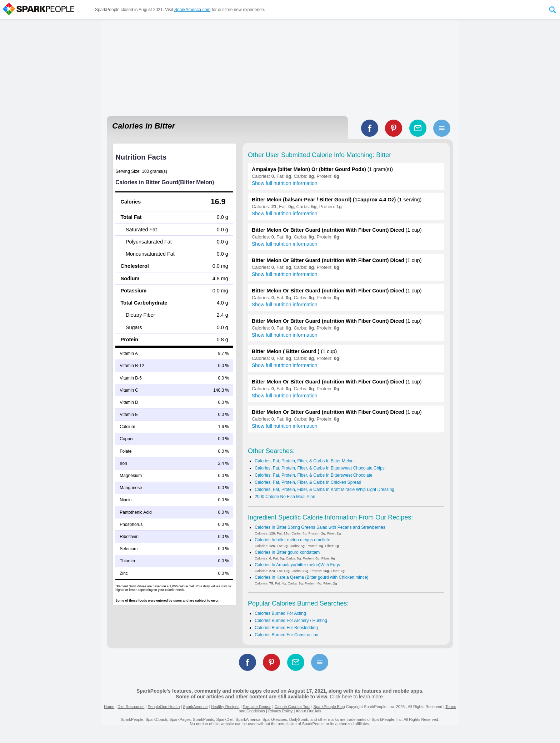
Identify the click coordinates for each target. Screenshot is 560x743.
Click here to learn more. (357, 697)
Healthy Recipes (225, 707)
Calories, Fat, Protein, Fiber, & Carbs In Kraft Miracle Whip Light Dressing (324, 490)
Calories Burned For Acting (280, 613)
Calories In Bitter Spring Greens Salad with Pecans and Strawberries (320, 527)
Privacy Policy (280, 711)
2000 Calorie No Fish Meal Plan (285, 497)
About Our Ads (309, 711)
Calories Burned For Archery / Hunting (291, 621)
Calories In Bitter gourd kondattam (287, 552)
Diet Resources (131, 707)
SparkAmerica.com (192, 10)
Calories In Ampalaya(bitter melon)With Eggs (297, 565)
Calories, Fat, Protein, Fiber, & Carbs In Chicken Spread (308, 482)
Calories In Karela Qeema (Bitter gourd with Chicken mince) (311, 577)
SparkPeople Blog (329, 707)
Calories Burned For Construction (286, 635)
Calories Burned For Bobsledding (286, 628)
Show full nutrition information (285, 183)
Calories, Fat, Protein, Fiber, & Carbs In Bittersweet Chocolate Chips (320, 468)
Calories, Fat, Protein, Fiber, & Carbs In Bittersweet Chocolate (313, 475)
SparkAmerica (195, 707)
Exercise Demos (257, 707)
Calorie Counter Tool (292, 707)
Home (109, 707)
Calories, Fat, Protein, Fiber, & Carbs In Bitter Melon (304, 461)
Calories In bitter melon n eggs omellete (292, 540)
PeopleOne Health (164, 707)
